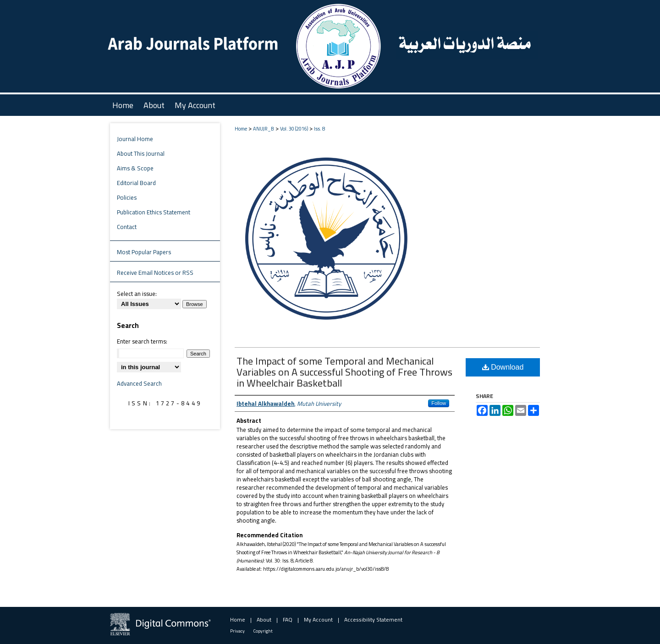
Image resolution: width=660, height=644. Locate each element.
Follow (439, 403)
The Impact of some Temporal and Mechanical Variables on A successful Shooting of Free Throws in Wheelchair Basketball (344, 372)
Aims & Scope (135, 168)
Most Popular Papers (144, 252)
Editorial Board (136, 183)
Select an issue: (137, 294)
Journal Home (135, 139)
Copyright (263, 631)
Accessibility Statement (373, 619)
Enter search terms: (142, 341)
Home (241, 129)
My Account (318, 619)
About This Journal (141, 153)
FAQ (288, 619)
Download (503, 367)
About (264, 619)
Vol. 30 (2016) (294, 129)
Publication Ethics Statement (154, 212)
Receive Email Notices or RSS (155, 273)
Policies (127, 197)
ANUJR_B (264, 129)
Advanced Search (139, 383)
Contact (127, 227)
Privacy (237, 631)
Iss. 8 (319, 129)
